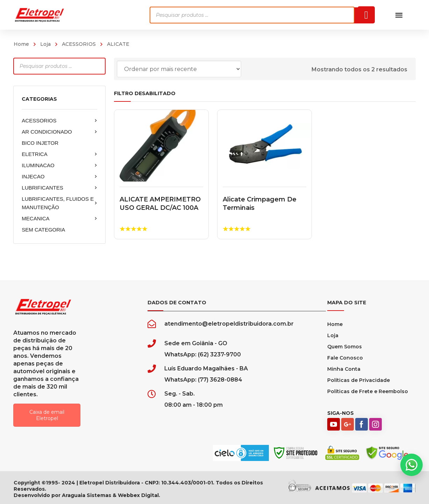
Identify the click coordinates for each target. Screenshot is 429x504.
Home (21, 44)
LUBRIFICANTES (59, 188)
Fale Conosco (345, 358)
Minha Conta (344, 369)
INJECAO (59, 177)
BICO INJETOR (40, 143)
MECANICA (59, 219)
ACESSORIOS (79, 44)
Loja (45, 44)
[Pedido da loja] (179, 69)
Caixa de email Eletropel (47, 415)
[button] (412, 465)
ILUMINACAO (59, 165)
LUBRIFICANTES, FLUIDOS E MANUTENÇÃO (59, 203)
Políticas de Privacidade (359, 380)
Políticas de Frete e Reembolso (368, 391)
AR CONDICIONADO (59, 132)
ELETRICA (59, 154)
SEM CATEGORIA (43, 230)
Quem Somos (345, 347)
